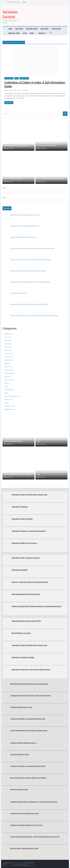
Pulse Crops (8, 399)
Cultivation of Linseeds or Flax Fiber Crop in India (51, 440)
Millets (7, 383)
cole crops (8, 337)
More (32, 33)
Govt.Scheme (9, 360)
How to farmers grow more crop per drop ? (51, 179)
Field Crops (19, 29)
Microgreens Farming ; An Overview (16, 146)
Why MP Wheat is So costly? (13, 179)
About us (42, 33)
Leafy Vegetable (9, 78)
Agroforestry (8, 334)
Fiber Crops (8, 344)
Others (7, 393)
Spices (25, 33)
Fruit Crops (45, 29)
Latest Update (9, 370)
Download (8, 340)
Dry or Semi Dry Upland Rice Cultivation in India (51, 473)
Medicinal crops (14, 33)
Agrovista (19, 90)
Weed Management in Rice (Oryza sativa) (17, 474)
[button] (35, 33)
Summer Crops (9, 406)
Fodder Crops (9, 354)
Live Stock (8, 377)
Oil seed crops (9, 390)
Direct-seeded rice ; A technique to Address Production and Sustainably (18, 440)
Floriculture (56, 29)
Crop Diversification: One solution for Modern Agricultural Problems (49, 145)
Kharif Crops (8, 367)
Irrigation (7, 363)
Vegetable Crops (32, 29)
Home (10, 29)
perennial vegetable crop (12, 396)
